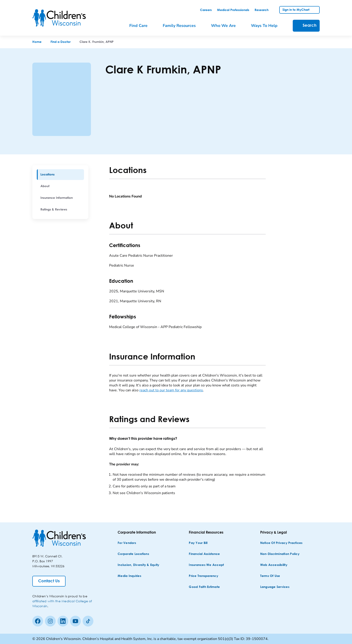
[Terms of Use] (270, 576)
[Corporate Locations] (133, 554)
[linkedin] (63, 621)
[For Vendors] (127, 543)
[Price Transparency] (203, 576)
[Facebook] (38, 621)
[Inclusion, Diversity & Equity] (138, 565)
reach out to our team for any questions (171, 390)
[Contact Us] (49, 581)
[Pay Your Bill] (198, 543)
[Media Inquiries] (129, 576)
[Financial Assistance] (204, 554)
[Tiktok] (88, 621)
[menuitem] (60, 175)
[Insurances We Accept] (206, 565)
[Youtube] (75, 621)
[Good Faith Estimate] (204, 587)
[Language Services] (275, 587)
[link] (206, 10)
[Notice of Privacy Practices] (281, 543)
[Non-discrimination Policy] (280, 554)
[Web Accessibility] (274, 565)
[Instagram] (50, 621)
